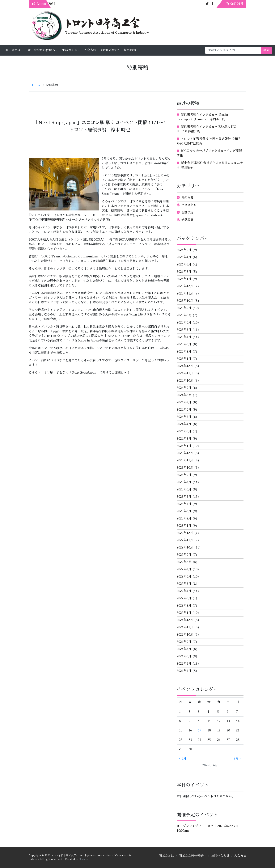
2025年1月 (184, 359)
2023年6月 (184, 489)
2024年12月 (185, 366)
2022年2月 (184, 606)
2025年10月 (185, 301)
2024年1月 (184, 446)
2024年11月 (185, 373)
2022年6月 (184, 577)
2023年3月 (184, 511)
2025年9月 (184, 308)
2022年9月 (184, 555)
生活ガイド (98, 50)
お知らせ (187, 198)
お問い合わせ (139, 50)
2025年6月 (184, 323)
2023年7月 (184, 482)
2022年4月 (184, 591)
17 (200, 730)
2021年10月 (185, 635)
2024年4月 (184, 424)
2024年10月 (185, 381)
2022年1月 (184, 613)
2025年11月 (185, 294)
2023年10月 (185, 468)
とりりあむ (189, 205)
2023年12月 (185, 453)
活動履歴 (187, 220)
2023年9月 (184, 475)
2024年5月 (184, 417)
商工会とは (42, 50)
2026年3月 (184, 265)
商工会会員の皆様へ (70, 50)
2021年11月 (185, 627)
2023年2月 (184, 519)
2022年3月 (184, 598)
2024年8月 (184, 395)
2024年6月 (184, 410)
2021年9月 (184, 642)
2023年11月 (185, 460)
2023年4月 (184, 504)
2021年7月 (184, 649)
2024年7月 (184, 402)
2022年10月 (185, 548)
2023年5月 (184, 497)
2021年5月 (184, 664)
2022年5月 (184, 584)
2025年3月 (184, 344)
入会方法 (119, 50)
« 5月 (183, 759)
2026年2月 (184, 272)
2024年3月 (184, 431)
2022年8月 (184, 562)
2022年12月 (185, 533)
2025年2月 (184, 352)
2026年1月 (184, 279)
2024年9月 (184, 388)
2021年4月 (184, 671)
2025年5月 (184, 330)
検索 (238, 50)
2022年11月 (185, 540)
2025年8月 (184, 315)
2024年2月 (184, 439)
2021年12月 (185, 620)
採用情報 (159, 50)
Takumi (84, 859)
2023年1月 (184, 526)
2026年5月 (184, 250)
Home (36, 85)
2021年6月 (184, 656)
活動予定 (187, 213)
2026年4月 (184, 257)
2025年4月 (184, 337)
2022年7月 (184, 569)
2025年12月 (185, 286)
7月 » (237, 759)
